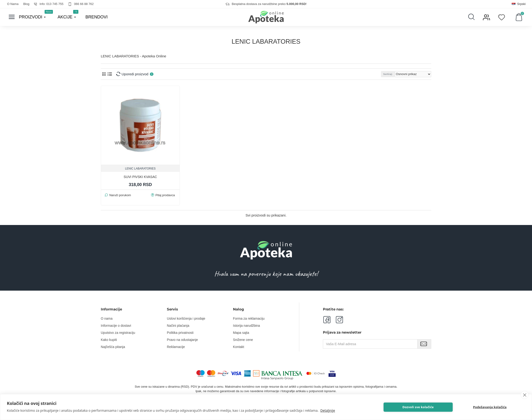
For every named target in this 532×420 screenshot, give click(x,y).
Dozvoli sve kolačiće (419, 407)
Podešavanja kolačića (490, 407)
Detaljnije (328, 410)
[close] (525, 395)
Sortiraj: (391, 74)
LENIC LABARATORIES (140, 169)
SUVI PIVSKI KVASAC (140, 177)
